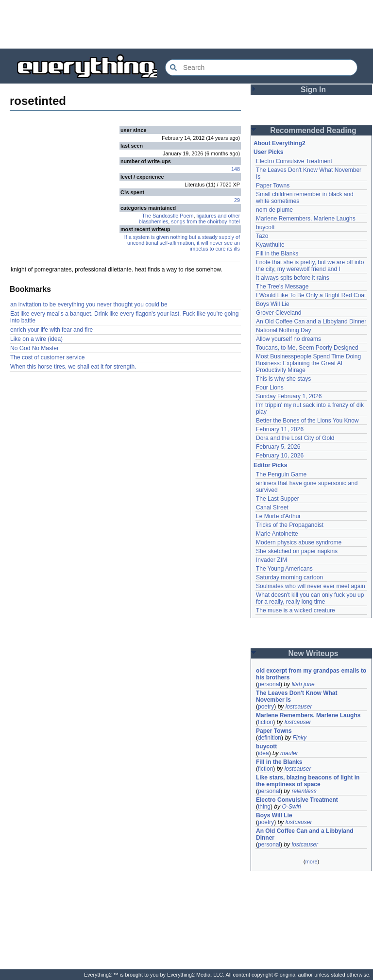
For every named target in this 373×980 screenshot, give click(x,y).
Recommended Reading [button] (313, 130)
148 (236, 169)
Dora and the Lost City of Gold (295, 438)
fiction (265, 722)
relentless (304, 791)
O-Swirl (291, 807)
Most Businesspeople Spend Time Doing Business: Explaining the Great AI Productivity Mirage (308, 363)
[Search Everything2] (261, 68)
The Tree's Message (282, 287)
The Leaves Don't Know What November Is (297, 696)
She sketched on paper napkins (297, 551)
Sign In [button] (313, 90)
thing (264, 807)
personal (269, 684)
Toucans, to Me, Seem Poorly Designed (307, 348)
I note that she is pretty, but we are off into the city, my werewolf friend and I (310, 266)
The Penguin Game (281, 474)
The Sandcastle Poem (168, 216)
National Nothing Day (283, 330)
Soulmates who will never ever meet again (311, 586)
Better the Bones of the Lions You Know (307, 421)
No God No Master (34, 348)
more (311, 862)
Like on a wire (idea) (36, 339)
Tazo (262, 236)
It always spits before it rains (293, 278)
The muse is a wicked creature (296, 610)
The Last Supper (278, 499)
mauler (289, 753)
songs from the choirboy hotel (205, 221)
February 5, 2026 (278, 447)
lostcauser (299, 707)
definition (270, 738)
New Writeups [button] (314, 653)
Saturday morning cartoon (289, 577)
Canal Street (272, 507)
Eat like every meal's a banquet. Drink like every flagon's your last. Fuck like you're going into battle (124, 317)
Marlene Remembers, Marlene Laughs (306, 219)
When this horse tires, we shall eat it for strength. (73, 367)
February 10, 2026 (280, 456)
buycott (265, 227)
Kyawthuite (270, 245)
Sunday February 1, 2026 (289, 396)
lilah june (303, 684)
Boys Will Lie (273, 304)
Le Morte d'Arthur (278, 516)
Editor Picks (270, 465)
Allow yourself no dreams (288, 339)
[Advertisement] (186, 24)
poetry (266, 707)
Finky (299, 738)
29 (237, 200)
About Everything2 (280, 143)
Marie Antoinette (277, 534)
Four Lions (270, 388)
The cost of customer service (47, 357)
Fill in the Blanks (277, 253)
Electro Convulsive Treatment (294, 161)
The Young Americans (284, 569)
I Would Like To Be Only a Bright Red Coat (311, 295)
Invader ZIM (271, 560)
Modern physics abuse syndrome (299, 542)
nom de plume (274, 210)
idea (263, 753)
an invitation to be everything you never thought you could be (89, 304)
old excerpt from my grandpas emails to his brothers (311, 674)
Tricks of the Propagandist (290, 525)
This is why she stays (283, 379)
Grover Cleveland (279, 313)
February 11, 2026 (280, 429)
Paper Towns (273, 186)
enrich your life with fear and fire (51, 330)
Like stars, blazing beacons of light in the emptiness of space (308, 781)
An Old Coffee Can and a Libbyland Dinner (311, 321)
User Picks (268, 152)
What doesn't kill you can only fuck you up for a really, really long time (310, 598)
